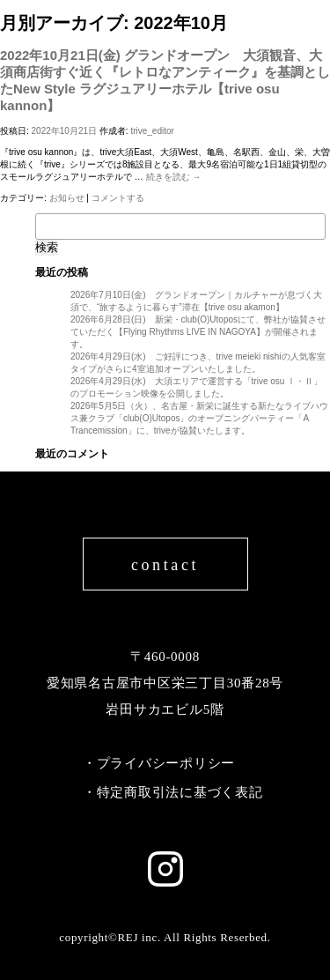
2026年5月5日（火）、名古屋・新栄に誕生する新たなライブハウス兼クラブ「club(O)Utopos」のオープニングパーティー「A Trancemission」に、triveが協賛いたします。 (199, 418)
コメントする (118, 198)
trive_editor (152, 131)
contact (165, 565)
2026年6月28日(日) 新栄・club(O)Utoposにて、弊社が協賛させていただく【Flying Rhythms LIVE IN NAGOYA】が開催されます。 (198, 332)
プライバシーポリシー (166, 763)
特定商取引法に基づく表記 (180, 792)
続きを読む (174, 177)
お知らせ (67, 198)
